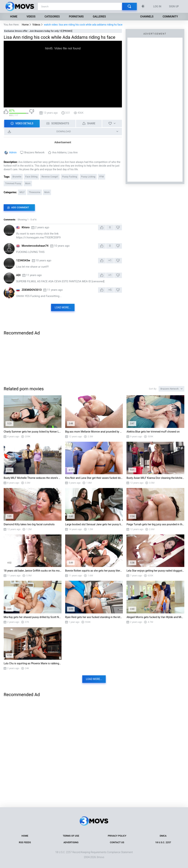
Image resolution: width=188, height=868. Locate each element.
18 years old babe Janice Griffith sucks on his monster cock (33, 571)
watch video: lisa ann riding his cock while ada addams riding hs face (83, 25)
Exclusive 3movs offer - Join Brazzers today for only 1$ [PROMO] (38, 31)
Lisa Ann (73, 152)
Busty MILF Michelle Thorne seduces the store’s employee (33, 478)
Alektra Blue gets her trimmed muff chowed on (153, 432)
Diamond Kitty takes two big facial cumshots (29, 524)
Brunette (17, 177)
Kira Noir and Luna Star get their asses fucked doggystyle (94, 478)
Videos (31, 17)
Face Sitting (31, 177)
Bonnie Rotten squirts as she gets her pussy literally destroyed (94, 571)
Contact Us (117, 842)
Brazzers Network (34, 152)
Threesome (34, 192)
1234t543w (23, 260)
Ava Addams (59, 152)
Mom (28, 183)
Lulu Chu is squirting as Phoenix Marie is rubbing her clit (33, 663)
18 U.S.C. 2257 (163, 842)
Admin (13, 152)
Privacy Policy (117, 836)
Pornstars (76, 17)
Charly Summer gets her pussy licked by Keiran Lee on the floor (33, 432)
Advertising (71, 842)
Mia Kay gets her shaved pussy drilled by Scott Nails (33, 617)
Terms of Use (71, 836)
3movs (100, 857)
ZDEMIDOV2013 (32, 290)
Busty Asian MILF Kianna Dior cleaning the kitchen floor (155, 478)
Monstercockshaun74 (35, 246)
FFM (102, 177)
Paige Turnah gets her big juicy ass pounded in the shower (155, 524)
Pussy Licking (88, 177)
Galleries (99, 17)
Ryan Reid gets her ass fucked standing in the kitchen (94, 617)
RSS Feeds (25, 842)
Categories (52, 17)
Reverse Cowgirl (50, 177)
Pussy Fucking (70, 177)
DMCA (163, 836)
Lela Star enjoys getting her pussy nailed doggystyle (155, 571)
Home (14, 17)
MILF (22, 192)
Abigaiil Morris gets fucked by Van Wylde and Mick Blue (155, 617)
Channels (147, 17)
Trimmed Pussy (13, 183)
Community (170, 17)
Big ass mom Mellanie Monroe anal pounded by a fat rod (94, 432)
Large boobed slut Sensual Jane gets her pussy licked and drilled (94, 524)
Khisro (26, 227)
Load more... (63, 307)
